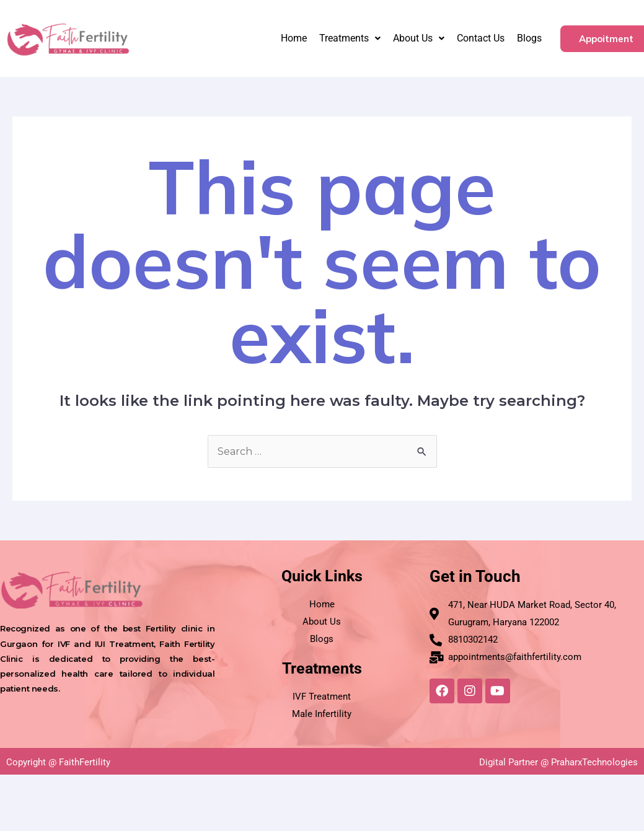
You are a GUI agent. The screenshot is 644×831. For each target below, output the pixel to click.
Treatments (350, 38)
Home (294, 38)
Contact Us (481, 38)
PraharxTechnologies (594, 762)
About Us (419, 38)
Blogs (529, 38)
